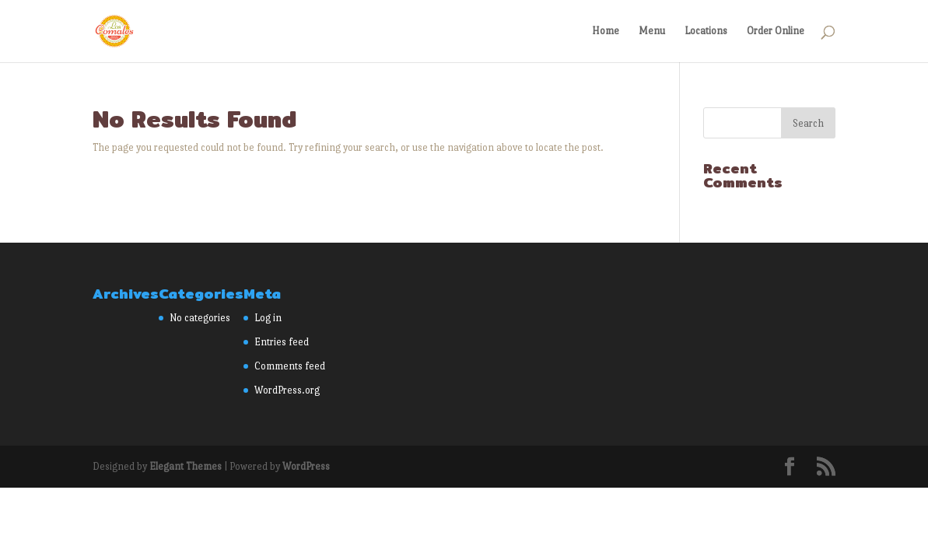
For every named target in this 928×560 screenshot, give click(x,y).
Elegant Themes (186, 466)
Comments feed (290, 366)
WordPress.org (287, 390)
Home (606, 31)
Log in (268, 318)
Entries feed (282, 342)
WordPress (306, 466)
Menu (652, 31)
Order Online (776, 31)
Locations (706, 31)
